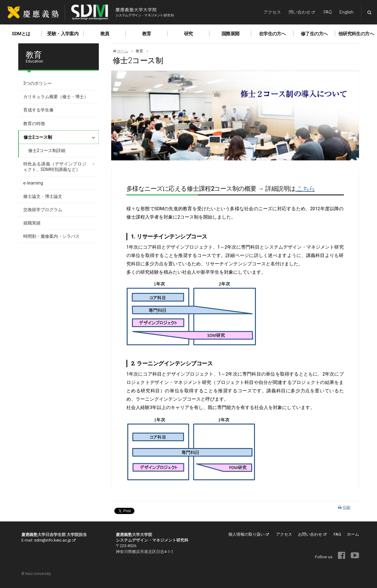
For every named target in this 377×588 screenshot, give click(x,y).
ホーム (121, 51)
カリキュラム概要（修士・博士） (56, 97)
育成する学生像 (38, 110)
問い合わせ (302, 12)
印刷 (344, 507)
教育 (147, 34)
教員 (105, 34)
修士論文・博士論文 (43, 196)
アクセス (272, 12)
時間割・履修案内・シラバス (51, 236)
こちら (305, 189)
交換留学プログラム (43, 210)
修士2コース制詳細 (47, 150)
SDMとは (21, 34)
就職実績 (32, 223)
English (346, 12)
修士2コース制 (38, 137)
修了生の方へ (314, 34)
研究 (188, 34)
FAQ (328, 12)
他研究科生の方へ (356, 34)
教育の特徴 (34, 124)
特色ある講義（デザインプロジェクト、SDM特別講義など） (55, 167)
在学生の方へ (272, 34)
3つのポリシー (37, 83)
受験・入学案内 (63, 34)
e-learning (33, 183)
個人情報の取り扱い (249, 534)
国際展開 (230, 34)
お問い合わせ (312, 534)
